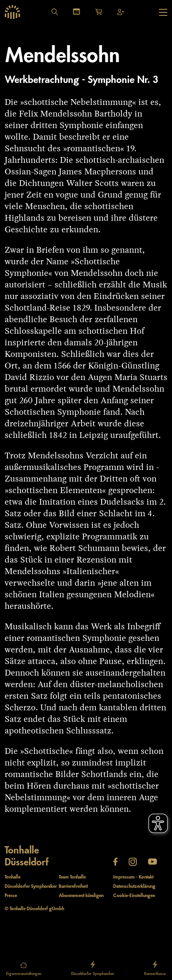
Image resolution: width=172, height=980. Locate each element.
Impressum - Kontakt (133, 877)
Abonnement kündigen (81, 896)
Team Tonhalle (72, 877)
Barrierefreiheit (73, 886)
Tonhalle (13, 877)
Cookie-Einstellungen (134, 896)
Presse (11, 896)
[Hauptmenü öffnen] (163, 12)
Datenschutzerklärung (134, 886)
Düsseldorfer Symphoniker (31, 886)
